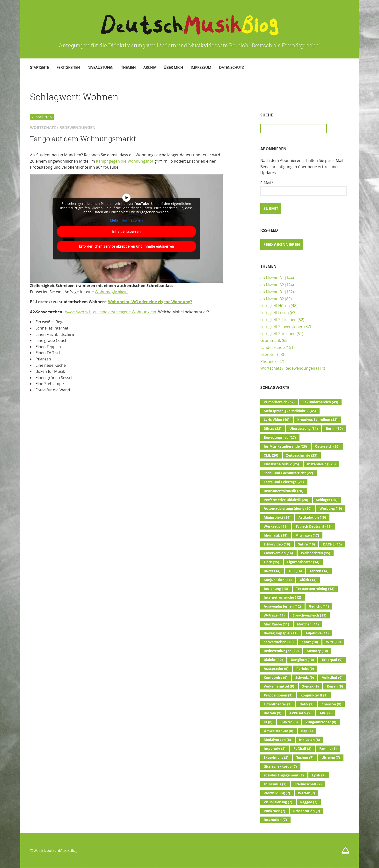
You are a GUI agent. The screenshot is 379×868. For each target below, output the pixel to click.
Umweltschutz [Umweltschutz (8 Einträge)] (278, 731)
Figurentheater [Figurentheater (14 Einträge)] (303, 562)
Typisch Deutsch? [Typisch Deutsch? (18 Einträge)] (314, 526)
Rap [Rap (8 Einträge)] (307, 731)
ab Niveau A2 (272, 285)
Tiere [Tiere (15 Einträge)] (271, 562)
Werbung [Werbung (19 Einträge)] (331, 509)
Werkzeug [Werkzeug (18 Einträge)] (276, 526)
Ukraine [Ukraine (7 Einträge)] (331, 758)
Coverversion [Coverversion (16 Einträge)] (278, 553)
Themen (128, 67)
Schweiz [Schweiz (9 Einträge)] (305, 678)
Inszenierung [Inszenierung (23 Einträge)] (321, 464)
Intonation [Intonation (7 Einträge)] (275, 820)
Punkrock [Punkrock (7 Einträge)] (274, 811)
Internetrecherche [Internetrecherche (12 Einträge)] (282, 597)
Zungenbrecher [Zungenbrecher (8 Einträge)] (321, 722)
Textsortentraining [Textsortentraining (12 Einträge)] (315, 589)
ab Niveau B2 (272, 299)
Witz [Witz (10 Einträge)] (333, 642)
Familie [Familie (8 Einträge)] (328, 749)
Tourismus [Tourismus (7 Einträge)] (275, 784)
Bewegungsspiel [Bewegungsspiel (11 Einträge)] (281, 633)
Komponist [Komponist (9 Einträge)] (276, 678)
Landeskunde (273, 347)
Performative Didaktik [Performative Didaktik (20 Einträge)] (286, 500)
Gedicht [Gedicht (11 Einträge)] (319, 606)
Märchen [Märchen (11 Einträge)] (308, 624)
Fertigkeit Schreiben (278, 320)
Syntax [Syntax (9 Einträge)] (310, 686)
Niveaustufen (100, 67)
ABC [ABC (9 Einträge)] (326, 713)
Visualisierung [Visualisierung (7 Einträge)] (278, 802)
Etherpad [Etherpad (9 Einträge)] (332, 660)
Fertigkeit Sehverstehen (282, 327)
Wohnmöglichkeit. (111, 292)
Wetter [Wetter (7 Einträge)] (306, 793)
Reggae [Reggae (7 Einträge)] (309, 802)
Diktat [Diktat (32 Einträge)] (273, 429)
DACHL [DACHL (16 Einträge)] (332, 544)
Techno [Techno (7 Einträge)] (305, 758)
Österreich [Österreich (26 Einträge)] (327, 446)
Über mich (173, 67)
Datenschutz (231, 67)
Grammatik (271, 340)
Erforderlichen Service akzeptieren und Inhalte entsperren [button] (127, 246)
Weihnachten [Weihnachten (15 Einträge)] (316, 553)
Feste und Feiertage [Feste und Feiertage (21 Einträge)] (284, 482)
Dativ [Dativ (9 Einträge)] (306, 704)
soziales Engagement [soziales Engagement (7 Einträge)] (284, 775)
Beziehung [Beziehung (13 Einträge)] (276, 589)
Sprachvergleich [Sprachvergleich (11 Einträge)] (310, 615)
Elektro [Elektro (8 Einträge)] (289, 722)
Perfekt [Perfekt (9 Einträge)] (305, 669)
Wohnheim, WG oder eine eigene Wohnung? (150, 302)
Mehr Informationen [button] (126, 220)
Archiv (150, 67)
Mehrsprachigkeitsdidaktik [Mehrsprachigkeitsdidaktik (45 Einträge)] (290, 411)
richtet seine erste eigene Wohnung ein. (111, 312)
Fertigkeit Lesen (275, 313)
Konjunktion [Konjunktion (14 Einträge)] (278, 580)
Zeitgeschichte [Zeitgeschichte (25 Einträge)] (302, 455)
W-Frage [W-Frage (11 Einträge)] (274, 615)
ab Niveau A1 (272, 278)
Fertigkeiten (68, 67)
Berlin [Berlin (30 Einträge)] (334, 429)
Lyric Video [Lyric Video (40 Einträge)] (277, 420)
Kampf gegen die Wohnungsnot (125, 161)
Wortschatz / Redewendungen (288, 368)
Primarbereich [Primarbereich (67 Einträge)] (279, 402)
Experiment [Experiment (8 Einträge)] (276, 758)
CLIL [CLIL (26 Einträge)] (271, 455)
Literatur (268, 354)
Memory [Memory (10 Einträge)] (317, 651)
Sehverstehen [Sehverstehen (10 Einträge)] (279, 642)
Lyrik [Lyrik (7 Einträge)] (319, 775)
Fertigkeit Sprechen (278, 334)
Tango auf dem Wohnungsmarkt (83, 139)
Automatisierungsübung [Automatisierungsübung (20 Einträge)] (288, 509)
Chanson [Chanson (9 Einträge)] (331, 704)
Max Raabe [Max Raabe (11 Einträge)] (276, 624)
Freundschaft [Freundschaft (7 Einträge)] (308, 784)
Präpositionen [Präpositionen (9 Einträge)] (278, 695)
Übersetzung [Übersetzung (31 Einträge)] (304, 429)
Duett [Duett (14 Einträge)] (272, 571)
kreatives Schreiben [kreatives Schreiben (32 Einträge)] (317, 420)
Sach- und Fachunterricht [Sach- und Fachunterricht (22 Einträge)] (288, 473)
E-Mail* (303, 188)
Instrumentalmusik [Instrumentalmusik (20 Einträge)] (284, 491)
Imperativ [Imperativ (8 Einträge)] (275, 749)
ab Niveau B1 (272, 292)
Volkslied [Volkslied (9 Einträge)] (332, 678)
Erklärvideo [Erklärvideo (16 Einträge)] (277, 544)
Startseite (39, 67)
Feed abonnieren (282, 244)
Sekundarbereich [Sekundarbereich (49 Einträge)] (320, 402)
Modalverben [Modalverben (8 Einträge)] (277, 740)
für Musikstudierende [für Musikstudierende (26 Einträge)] (285, 446)
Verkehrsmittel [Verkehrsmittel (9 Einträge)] (279, 686)
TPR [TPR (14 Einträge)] (295, 571)
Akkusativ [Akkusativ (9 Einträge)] (300, 713)
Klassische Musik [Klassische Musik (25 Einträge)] (281, 464)
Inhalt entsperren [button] (126, 232)
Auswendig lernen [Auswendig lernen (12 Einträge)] (282, 606)
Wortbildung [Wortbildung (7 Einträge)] (277, 793)
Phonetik (268, 361)
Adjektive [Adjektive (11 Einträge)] (317, 633)
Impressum (201, 67)
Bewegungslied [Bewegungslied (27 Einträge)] (280, 438)
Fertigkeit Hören (275, 306)
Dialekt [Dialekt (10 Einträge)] (273, 660)
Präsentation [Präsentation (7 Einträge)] (307, 811)
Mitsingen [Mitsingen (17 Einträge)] (307, 535)
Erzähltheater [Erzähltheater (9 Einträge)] (278, 704)
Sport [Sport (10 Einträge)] (310, 642)
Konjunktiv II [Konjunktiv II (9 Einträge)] (314, 695)
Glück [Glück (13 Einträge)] (308, 580)
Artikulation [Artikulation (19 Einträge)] (312, 517)
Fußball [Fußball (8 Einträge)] (302, 749)
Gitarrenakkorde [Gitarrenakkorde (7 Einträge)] (280, 767)
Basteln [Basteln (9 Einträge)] (273, 713)
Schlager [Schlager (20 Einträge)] (327, 500)
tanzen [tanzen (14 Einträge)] (319, 571)
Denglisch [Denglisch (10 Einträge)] (302, 660)
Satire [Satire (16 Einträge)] (306, 544)
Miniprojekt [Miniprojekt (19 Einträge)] (277, 517)
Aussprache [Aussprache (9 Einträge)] (276, 669)
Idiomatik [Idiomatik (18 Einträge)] (276, 535)
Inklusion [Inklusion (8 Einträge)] (310, 740)
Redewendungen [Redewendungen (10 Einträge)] (281, 651)
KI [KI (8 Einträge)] (268, 722)
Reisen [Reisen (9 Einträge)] (335, 686)
